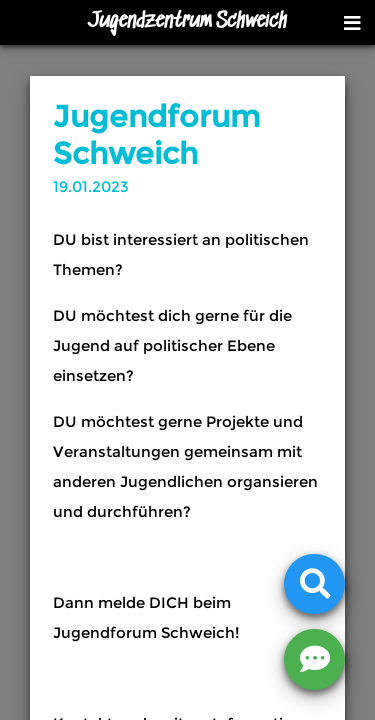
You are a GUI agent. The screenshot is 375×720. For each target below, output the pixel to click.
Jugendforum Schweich (156, 135)
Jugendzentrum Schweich (187, 22)
